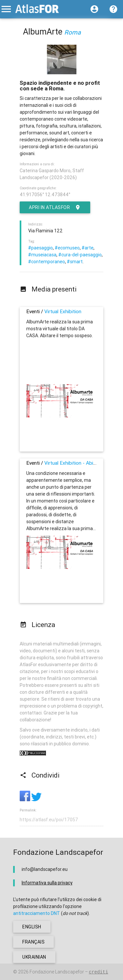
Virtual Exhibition (63, 311)
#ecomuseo (67, 248)
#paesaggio (41, 248)
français (33, 942)
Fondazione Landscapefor (57, 972)
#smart (75, 262)
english (32, 927)
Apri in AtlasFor (55, 207)
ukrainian (34, 957)
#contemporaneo (47, 262)
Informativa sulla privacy (47, 883)
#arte (88, 248)
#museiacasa (42, 255)
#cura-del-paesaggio (80, 255)
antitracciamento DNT (37, 913)
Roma (72, 32)
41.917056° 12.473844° (45, 195)
